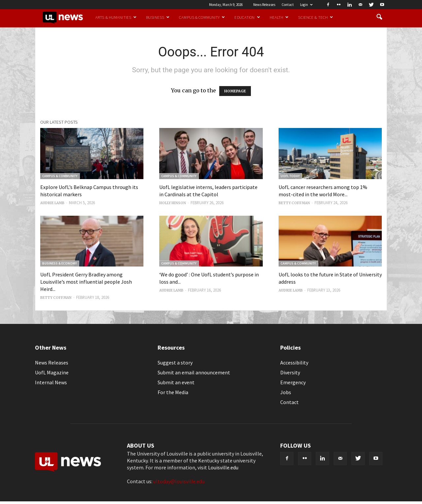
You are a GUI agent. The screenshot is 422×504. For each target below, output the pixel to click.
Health (279, 17)
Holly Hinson (173, 203)
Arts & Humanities (116, 17)
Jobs (286, 392)
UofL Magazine (52, 372)
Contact (288, 5)
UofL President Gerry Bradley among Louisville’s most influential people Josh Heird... (86, 282)
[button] (379, 17)
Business (158, 17)
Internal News (51, 382)
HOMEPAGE (235, 91)
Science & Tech (316, 17)
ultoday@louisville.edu (179, 481)
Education (247, 17)
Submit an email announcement (194, 372)
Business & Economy (60, 263)
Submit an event (176, 382)
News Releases (264, 5)
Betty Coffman (294, 203)
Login (306, 5)
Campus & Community (202, 17)
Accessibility (294, 362)
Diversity (290, 372)
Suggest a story (175, 362)
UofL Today (290, 176)
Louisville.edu (223, 467)
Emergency (293, 382)
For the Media (173, 392)
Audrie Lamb (52, 203)
